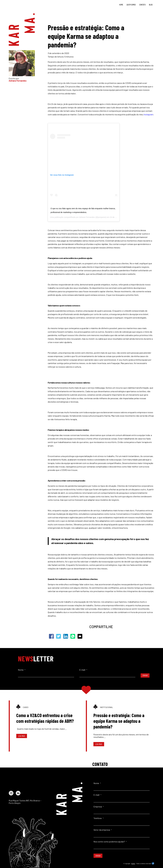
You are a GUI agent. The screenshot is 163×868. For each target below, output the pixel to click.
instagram (148, 114)
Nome (22, 670)
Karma (133, 864)
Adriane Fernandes (87, 217)
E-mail (83, 670)
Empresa (99, 807)
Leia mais (22, 736)
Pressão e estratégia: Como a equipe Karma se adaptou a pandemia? (119, 721)
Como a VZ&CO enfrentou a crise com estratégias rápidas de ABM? (45, 718)
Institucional (107, 707)
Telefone (99, 818)
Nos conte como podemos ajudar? (110, 842)
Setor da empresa (103, 830)
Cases (26, 707)
